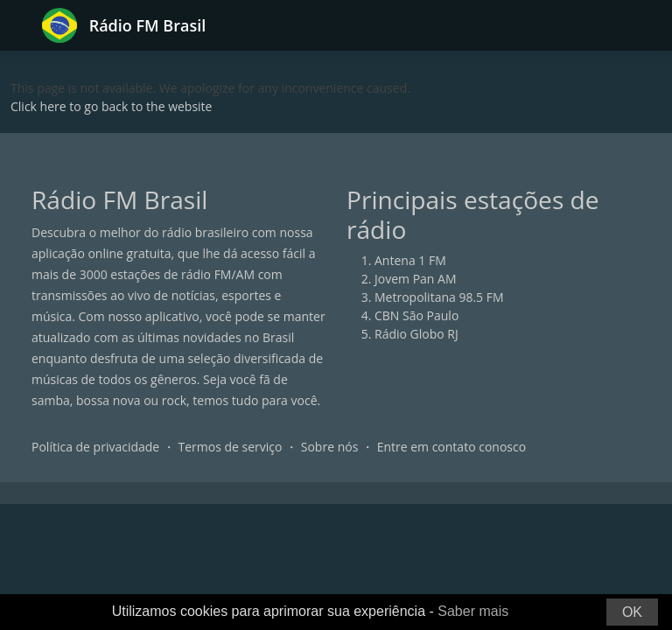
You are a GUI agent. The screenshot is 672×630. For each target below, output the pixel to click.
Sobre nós (330, 447)
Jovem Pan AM (416, 279)
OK (632, 612)
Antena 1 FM (410, 260)
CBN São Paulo (416, 315)
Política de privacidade (95, 447)
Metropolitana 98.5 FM (439, 297)
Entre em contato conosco (452, 447)
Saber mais (473, 611)
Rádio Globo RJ (416, 334)
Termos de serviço (231, 447)
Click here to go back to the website (111, 106)
